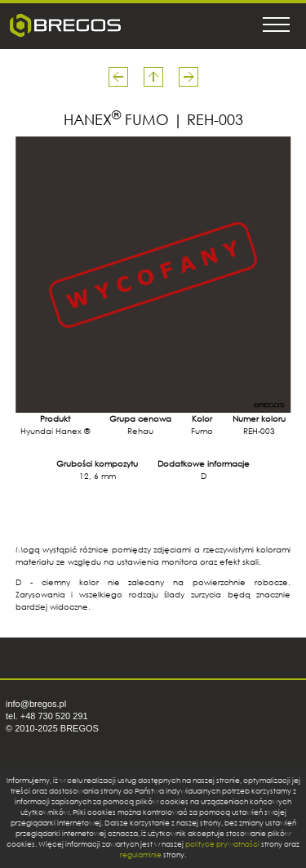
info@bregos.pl (36, 704)
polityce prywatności (222, 844)
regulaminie (141, 855)
